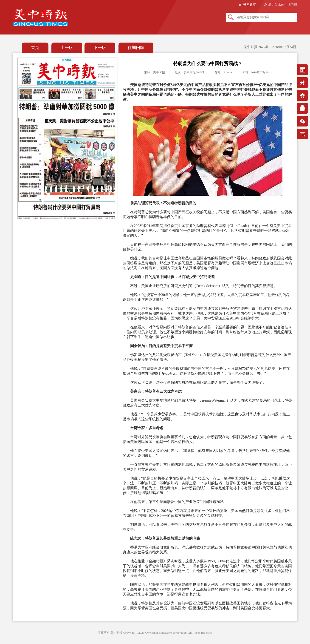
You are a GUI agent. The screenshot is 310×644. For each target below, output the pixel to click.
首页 (35, 48)
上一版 (67, 48)
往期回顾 (136, 48)
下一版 (100, 48)
